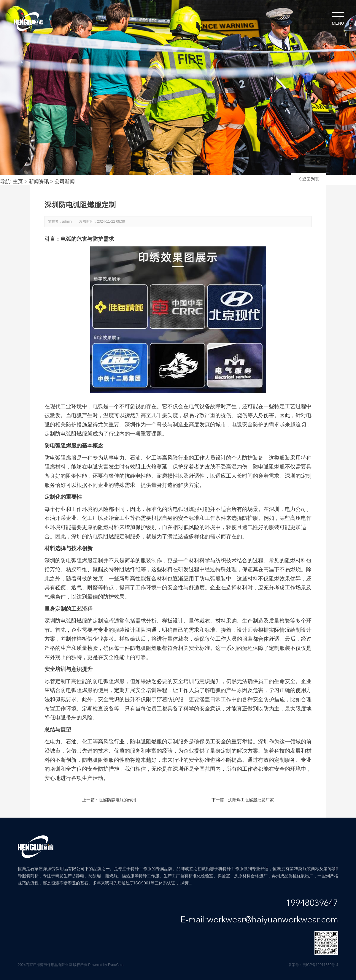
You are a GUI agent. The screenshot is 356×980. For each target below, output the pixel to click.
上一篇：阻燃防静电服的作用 (109, 800)
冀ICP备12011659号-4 (320, 965)
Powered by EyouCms (105, 965)
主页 (18, 182)
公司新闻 (65, 182)
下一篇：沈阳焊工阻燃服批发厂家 (243, 800)
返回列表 (309, 179)
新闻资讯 (39, 182)
